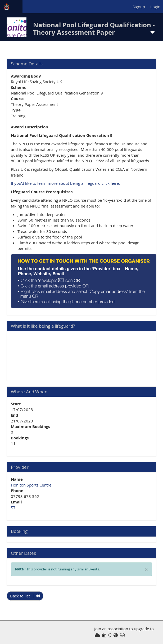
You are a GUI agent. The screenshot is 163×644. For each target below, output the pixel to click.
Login (155, 7)
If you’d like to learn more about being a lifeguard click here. (65, 183)
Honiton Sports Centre (31, 485)
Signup (139, 7)
